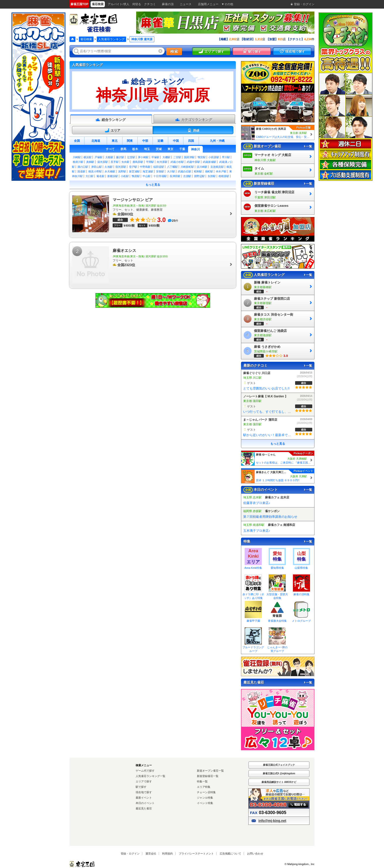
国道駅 (81, 171)
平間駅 (150, 162)
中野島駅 (145, 167)
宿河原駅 (121, 167)
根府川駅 (78, 162)
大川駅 (171, 171)
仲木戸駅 (221, 171)
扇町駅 (209, 171)
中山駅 (147, 176)
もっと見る (153, 185)
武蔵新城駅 (210, 162)
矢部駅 (212, 176)
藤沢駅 (120, 157)
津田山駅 (96, 167)
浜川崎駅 (202, 167)
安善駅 (160, 171)
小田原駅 (214, 157)
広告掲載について (230, 854)
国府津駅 (189, 157)
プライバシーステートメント (196, 854)
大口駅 (90, 176)
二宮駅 (177, 157)
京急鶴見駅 (217, 167)
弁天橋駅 (110, 171)
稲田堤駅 (159, 167)
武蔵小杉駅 (177, 162)
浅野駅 (122, 171)
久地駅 (109, 167)
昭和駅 (198, 171)
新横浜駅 (113, 176)
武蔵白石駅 (185, 171)
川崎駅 (77, 157)
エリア (112, 130)
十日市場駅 (160, 176)
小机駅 (125, 176)
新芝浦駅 (134, 171)
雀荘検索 (86, 39)
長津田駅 (175, 176)
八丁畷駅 (172, 167)
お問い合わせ (255, 854)
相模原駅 (224, 176)
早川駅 (226, 157)
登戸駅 (133, 167)
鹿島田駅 (138, 162)
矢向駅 (126, 162)
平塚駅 (155, 157)
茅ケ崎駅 (143, 157)
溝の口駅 (83, 167)
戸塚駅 (99, 157)
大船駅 (109, 157)
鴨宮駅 (202, 157)
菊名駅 (101, 176)
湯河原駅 (103, 162)
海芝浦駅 (148, 171)
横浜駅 (88, 157)
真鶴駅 (90, 162)
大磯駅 (166, 157)
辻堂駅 (131, 157)
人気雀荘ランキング (111, 39)
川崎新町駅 (187, 167)
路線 (193, 130)
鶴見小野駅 (95, 171)
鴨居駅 (136, 176)
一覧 (308, 146)
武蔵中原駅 (193, 162)
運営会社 (151, 854)
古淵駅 (187, 176)
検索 (174, 51)
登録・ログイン (130, 854)
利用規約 (168, 854)
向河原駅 (162, 162)
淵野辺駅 (199, 176)
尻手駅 (115, 162)
